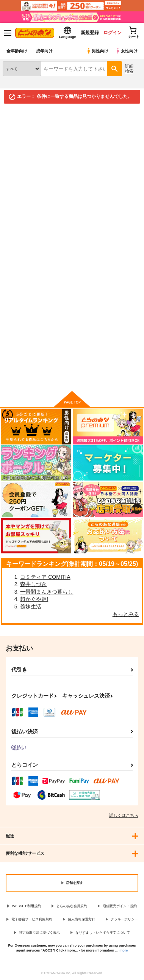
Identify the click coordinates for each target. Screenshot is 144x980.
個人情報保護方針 (81, 919)
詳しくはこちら (124, 815)
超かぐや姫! (34, 599)
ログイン (113, 33)
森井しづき (33, 584)
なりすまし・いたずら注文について (103, 933)
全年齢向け (17, 51)
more (124, 950)
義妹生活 (31, 607)
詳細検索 (129, 69)
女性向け (126, 51)
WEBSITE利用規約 (27, 906)
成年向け (44, 51)
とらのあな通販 (18, 112)
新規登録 (90, 33)
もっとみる (126, 614)
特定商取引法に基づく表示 (39, 933)
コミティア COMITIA (45, 577)
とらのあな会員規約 (72, 906)
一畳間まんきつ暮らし (47, 592)
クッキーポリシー (124, 919)
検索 (17, 302)
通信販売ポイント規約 (120, 906)
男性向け (97, 51)
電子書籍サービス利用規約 (32, 919)
